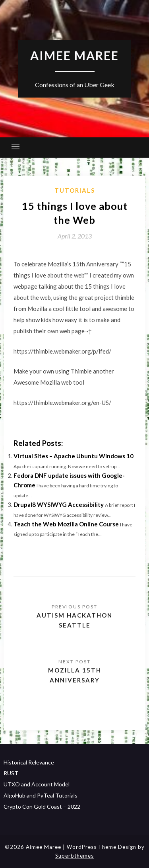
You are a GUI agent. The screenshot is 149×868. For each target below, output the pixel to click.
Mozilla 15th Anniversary (75, 675)
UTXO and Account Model (37, 784)
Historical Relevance (29, 762)
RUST (11, 773)
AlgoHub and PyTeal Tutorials (41, 795)
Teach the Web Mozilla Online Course (66, 524)
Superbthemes (74, 856)
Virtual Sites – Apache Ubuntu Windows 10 (74, 456)
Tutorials (75, 190)
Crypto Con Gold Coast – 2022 (42, 806)
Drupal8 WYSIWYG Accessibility (59, 504)
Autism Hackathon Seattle (74, 620)
